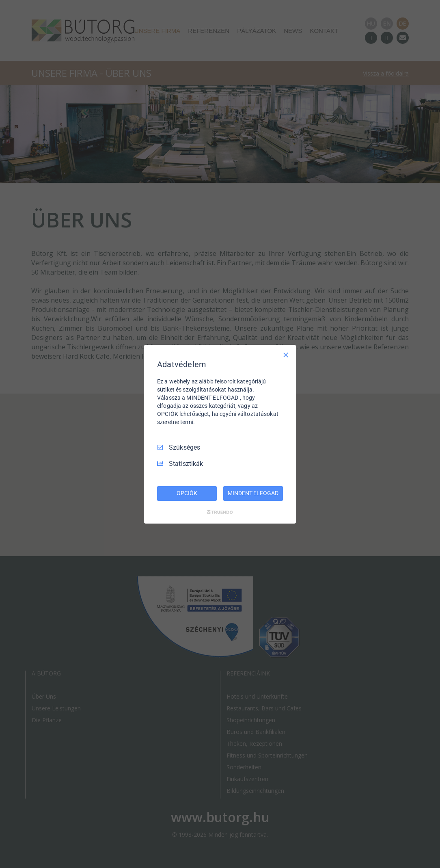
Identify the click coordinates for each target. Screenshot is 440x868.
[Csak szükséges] (286, 355)
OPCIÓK (187, 493)
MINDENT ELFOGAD (253, 493)
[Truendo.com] (220, 512)
